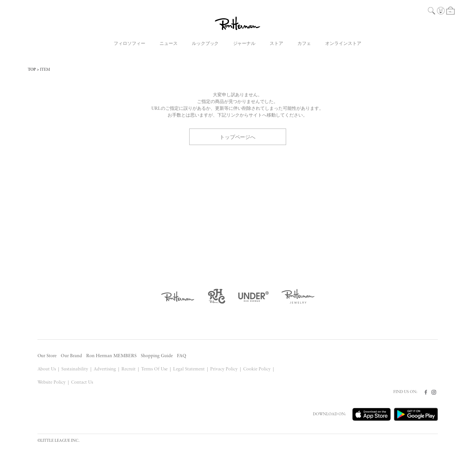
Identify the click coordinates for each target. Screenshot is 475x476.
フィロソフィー (129, 44)
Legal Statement (189, 369)
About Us (47, 369)
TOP (32, 70)
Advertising (105, 369)
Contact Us (82, 383)
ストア (276, 44)
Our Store (47, 356)
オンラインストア (343, 44)
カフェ (304, 44)
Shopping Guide (157, 356)
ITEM (45, 70)
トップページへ (238, 137)
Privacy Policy (224, 369)
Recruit (129, 369)
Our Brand (71, 356)
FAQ (182, 356)
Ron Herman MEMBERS (111, 356)
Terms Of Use (154, 369)
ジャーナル (244, 44)
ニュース (169, 44)
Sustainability (75, 369)
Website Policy (52, 383)
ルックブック (205, 44)
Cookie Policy (257, 369)
